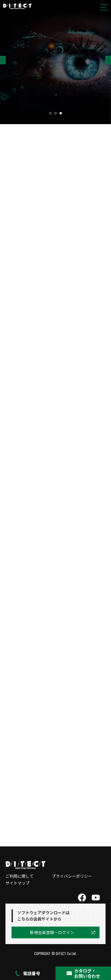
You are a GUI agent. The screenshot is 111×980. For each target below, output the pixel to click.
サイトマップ (18, 883)
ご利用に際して (20, 876)
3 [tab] (61, 113)
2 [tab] (56, 113)
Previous (3, 60)
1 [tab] (50, 113)
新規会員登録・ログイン (52, 932)
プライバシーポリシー (72, 876)
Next (108, 60)
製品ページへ (35, 92)
